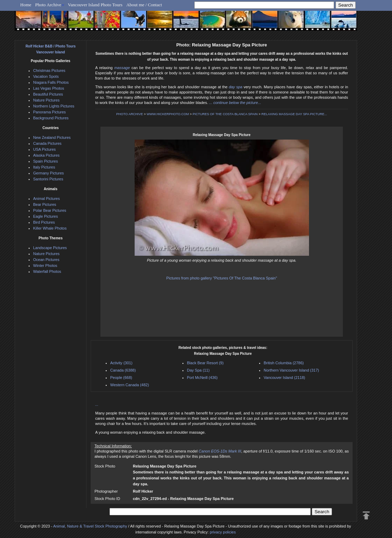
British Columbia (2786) (284, 363)
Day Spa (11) (198, 370)
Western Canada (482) (130, 385)
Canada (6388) (123, 370)
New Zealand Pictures (52, 137)
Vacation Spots (46, 76)
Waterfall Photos (47, 271)
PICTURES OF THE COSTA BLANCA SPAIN (225, 114)
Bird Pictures (44, 222)
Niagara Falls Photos (51, 82)
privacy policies (223, 532)
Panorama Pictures (50, 112)
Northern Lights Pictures (54, 106)
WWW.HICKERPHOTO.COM (168, 114)
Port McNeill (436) (202, 378)
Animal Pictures (46, 199)
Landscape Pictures (50, 248)
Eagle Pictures (46, 216)
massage (122, 68)
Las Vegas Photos (49, 88)
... (97, 404)
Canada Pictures (47, 143)
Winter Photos (45, 266)
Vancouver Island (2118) (284, 378)
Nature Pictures (46, 100)
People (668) (121, 378)
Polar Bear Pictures (50, 210)
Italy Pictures (44, 167)
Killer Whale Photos (50, 228)
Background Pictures (51, 118)
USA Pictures (44, 149)
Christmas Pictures (49, 70)
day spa (236, 87)
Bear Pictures (45, 204)
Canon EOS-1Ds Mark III (220, 451)
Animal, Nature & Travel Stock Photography (90, 526)
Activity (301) (121, 363)
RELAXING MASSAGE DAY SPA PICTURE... (294, 114)
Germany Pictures (48, 173)
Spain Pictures (46, 161)
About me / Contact (144, 5)
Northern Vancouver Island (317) (291, 370)
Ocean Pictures (46, 260)
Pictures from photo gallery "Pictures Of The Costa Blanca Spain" (222, 278)
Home (26, 5)
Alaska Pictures (46, 155)
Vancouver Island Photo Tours (95, 5)
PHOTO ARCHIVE (130, 114)
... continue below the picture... (235, 103)
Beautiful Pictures (48, 94)
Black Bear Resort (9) (205, 363)
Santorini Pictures (48, 179)
